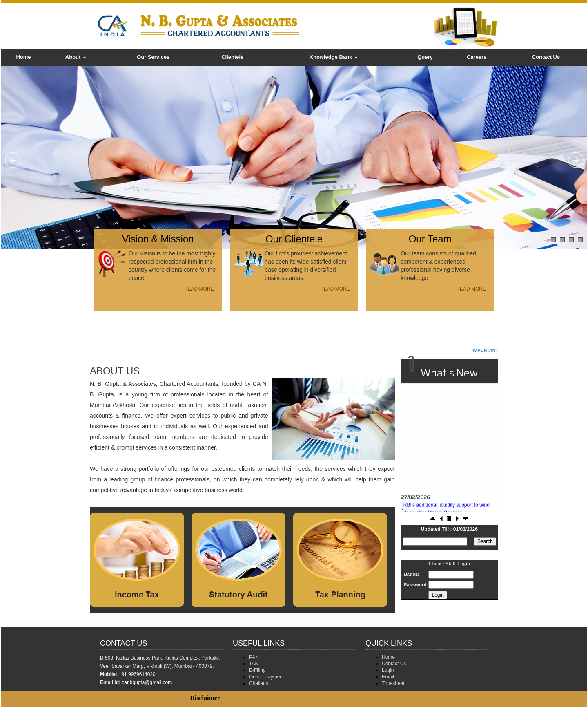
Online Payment (266, 677)
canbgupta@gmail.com (147, 682)
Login (388, 670)
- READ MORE (198, 289)
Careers (477, 57)
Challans (259, 683)
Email (388, 677)
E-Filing (257, 670)
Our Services (153, 57)
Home (23, 57)
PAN (254, 657)
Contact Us (546, 57)
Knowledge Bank (334, 57)
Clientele (232, 57)
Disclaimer (205, 698)
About (76, 57)
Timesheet (393, 683)
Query (425, 57)
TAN (254, 664)
